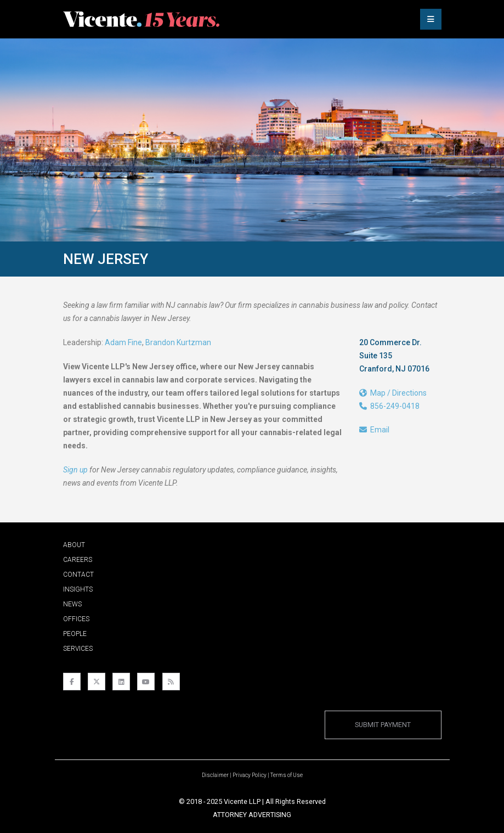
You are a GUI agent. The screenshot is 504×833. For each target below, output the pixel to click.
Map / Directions (393, 393)
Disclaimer (215, 775)
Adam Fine (123, 342)
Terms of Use (287, 775)
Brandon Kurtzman (178, 342)
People (75, 634)
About (74, 545)
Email (374, 430)
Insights (78, 589)
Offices (76, 619)
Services (78, 649)
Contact (78, 575)
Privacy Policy (250, 775)
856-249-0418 (389, 406)
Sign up (75, 470)
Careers (78, 560)
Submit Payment (383, 725)
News (72, 604)
